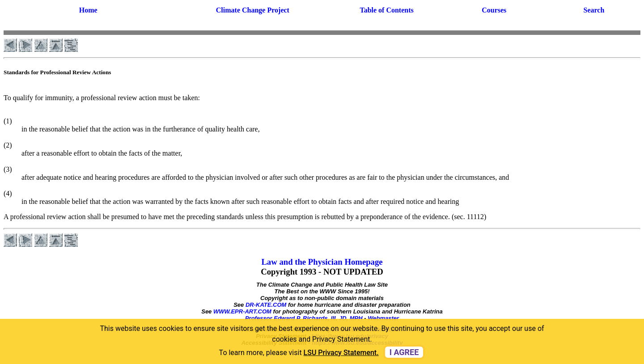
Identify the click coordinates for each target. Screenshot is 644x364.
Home (88, 10)
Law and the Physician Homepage (322, 262)
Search (594, 10)
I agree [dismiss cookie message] (404, 352)
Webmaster (383, 318)
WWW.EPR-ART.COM (242, 311)
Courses (494, 10)
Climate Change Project (253, 10)
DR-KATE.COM (266, 305)
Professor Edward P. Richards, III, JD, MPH (304, 318)
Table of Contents (386, 10)
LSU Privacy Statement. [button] (341, 353)
